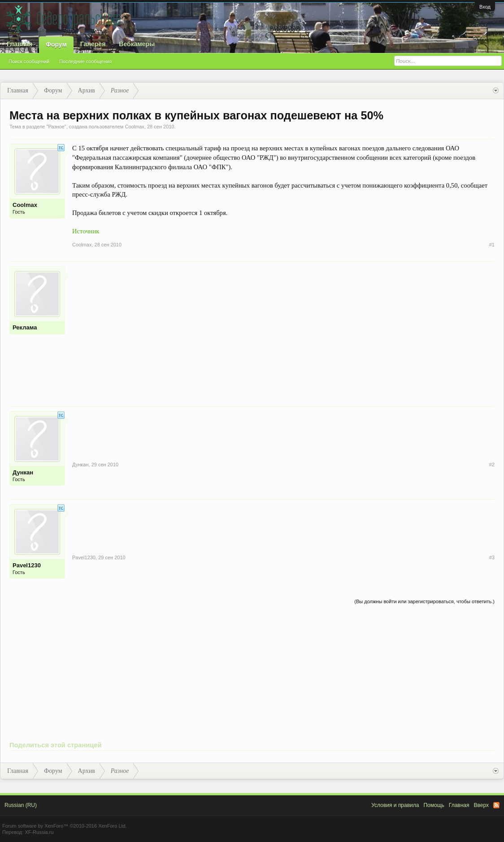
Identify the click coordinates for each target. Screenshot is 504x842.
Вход (485, 7)
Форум (56, 44)
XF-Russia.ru (39, 832)
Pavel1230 (27, 565)
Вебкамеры (137, 44)
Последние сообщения (85, 61)
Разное (56, 127)
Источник (86, 231)
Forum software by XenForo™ (65, 826)
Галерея (93, 44)
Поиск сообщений (29, 61)
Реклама (25, 327)
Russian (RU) (21, 805)
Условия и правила (395, 805)
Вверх (481, 805)
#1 (492, 245)
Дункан (23, 472)
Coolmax (134, 127)
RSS (496, 805)
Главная (20, 44)
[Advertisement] (283, 329)
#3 (492, 557)
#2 (492, 465)
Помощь (434, 805)
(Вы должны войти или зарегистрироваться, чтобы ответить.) (424, 601)
